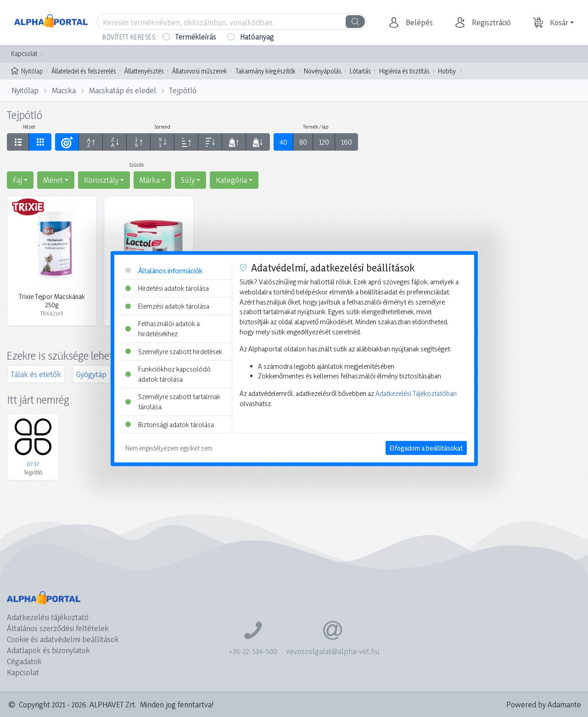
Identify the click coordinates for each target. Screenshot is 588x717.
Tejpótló (183, 90)
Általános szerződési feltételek (58, 628)
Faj (17, 180)
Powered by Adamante (544, 704)
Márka (150, 180)
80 (303, 142)
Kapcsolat (24, 54)
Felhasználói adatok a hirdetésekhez (162, 329)
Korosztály (101, 180)
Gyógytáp (91, 374)
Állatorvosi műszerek (200, 71)
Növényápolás (323, 71)
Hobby (447, 71)
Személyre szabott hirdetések (174, 351)
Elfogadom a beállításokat (426, 448)
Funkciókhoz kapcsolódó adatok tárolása (168, 374)
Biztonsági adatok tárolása (170, 424)
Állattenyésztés (144, 71)
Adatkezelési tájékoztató (48, 617)
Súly (188, 180)
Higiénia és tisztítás (404, 71)
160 (347, 142)
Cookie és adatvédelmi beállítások (63, 639)
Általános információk (164, 270)
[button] (418, 23)
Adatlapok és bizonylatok (48, 650)
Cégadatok (24, 661)
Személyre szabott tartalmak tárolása (173, 402)
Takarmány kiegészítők (266, 71)
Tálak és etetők (36, 374)
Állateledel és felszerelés (84, 71)
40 (283, 142)
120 (324, 142)
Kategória (231, 180)
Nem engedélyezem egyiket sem (169, 448)
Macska (64, 90)
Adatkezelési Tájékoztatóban (416, 393)
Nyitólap (27, 70)
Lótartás (360, 71)
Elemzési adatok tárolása (167, 306)
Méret (53, 180)
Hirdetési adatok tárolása (167, 288)
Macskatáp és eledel (123, 90)
